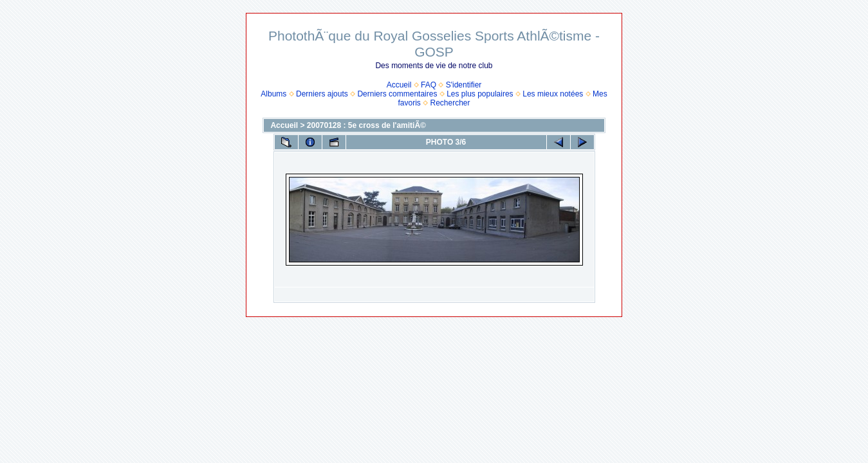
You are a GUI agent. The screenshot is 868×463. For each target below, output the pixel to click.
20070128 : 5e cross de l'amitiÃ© (366, 125)
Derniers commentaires (397, 94)
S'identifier (464, 85)
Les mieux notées (553, 94)
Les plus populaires (480, 94)
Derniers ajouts (322, 94)
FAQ (429, 85)
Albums (273, 94)
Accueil (399, 85)
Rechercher (450, 103)
